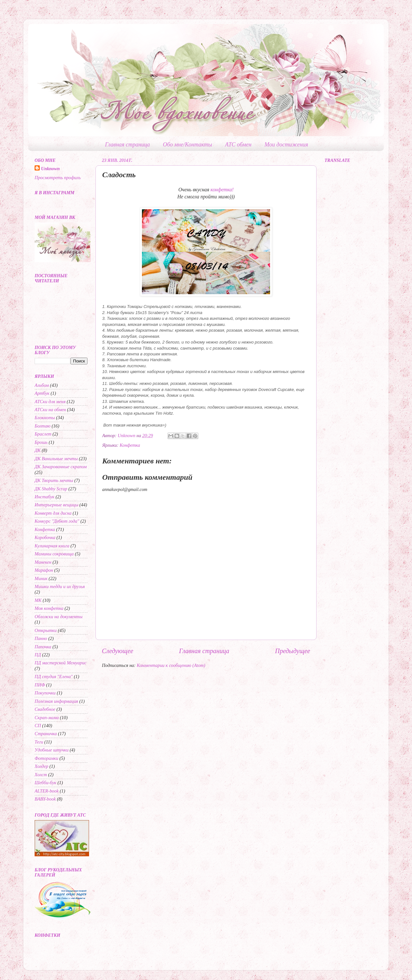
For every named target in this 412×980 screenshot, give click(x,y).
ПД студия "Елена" (54, 677)
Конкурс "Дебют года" (57, 521)
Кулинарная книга (52, 546)
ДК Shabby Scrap (51, 489)
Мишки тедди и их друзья (60, 586)
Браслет (43, 434)
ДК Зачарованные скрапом (61, 467)
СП (38, 726)
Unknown (50, 169)
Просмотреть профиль (58, 178)
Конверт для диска (53, 513)
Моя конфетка (49, 608)
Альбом (42, 385)
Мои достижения (286, 145)
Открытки (46, 630)
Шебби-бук (45, 783)
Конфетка (130, 445)
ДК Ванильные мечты (56, 459)
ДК (38, 450)
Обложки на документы (59, 617)
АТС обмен (238, 145)
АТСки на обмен (50, 410)
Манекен (43, 562)
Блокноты (45, 418)
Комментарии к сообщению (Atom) (171, 665)
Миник (41, 578)
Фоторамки (46, 758)
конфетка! (222, 190)
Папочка (43, 647)
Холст (41, 775)
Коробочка (45, 537)
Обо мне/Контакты (187, 145)
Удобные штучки (52, 750)
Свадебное (45, 709)
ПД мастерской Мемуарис (61, 663)
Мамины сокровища (54, 554)
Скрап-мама (47, 718)
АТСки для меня (50, 402)
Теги (39, 742)
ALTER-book (47, 791)
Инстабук (45, 497)
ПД (38, 655)
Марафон (44, 570)
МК (38, 600)
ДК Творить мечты (54, 480)
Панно (41, 638)
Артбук (42, 393)
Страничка (46, 734)
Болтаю (43, 426)
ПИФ (40, 685)
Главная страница (128, 145)
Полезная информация (56, 701)
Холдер (41, 766)
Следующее (118, 651)
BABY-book (45, 799)
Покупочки (45, 693)
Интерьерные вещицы (56, 505)
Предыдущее (293, 651)
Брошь (41, 442)
